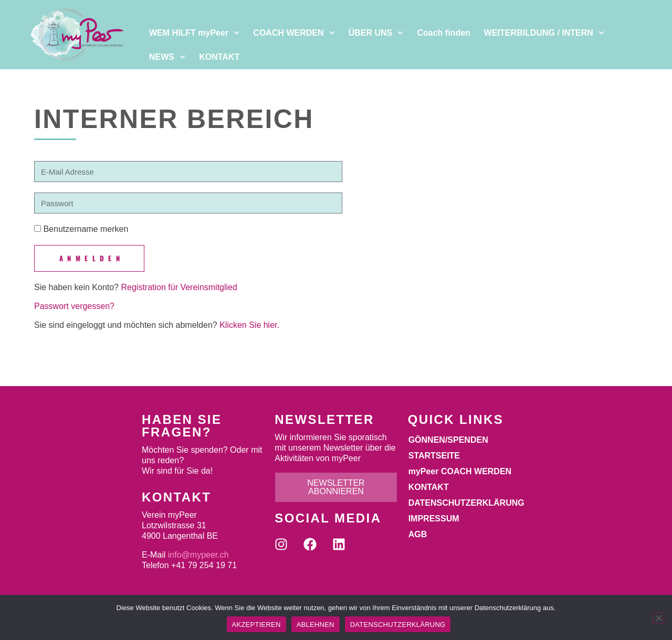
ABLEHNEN (316, 625)
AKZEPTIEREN (256, 625)
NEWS (167, 57)
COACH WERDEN (294, 33)
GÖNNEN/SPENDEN (448, 440)
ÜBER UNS (376, 33)
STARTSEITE (434, 456)
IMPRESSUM (434, 519)
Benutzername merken (81, 229)
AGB (418, 534)
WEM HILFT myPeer (194, 33)
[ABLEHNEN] (658, 618)
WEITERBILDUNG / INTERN (544, 33)
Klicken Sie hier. (249, 325)
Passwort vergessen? (74, 306)
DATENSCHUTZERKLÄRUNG (466, 503)
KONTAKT (219, 57)
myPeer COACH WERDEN (460, 471)
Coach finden (443, 33)
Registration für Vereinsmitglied (179, 287)
